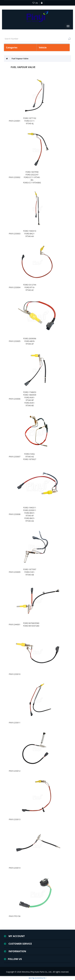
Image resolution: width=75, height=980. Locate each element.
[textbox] (37, 39)
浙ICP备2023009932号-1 (37, 978)
